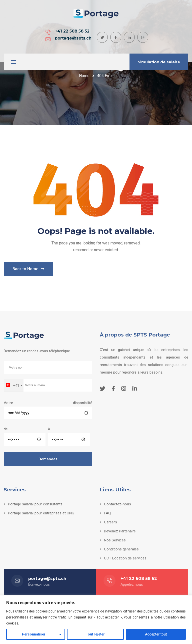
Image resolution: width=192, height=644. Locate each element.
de (25, 436)
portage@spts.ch (98, 35)
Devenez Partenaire (120, 531)
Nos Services (115, 540)
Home (84, 76)
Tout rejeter (95, 634)
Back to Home (28, 269)
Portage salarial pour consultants (35, 504)
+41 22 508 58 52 (47, 35)
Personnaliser (34, 634)
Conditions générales (121, 549)
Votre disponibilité (48, 408)
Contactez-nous (117, 504)
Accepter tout (156, 634)
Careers (110, 522)
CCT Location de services (125, 558)
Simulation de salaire (159, 62)
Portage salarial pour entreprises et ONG (41, 513)
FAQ (107, 513)
